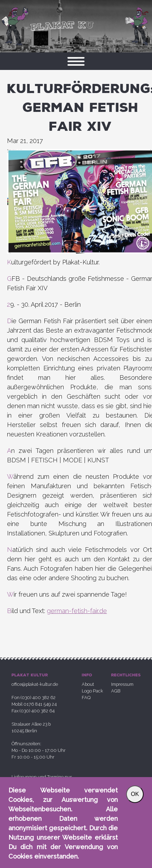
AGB (116, 691)
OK (135, 794)
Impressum (122, 684)
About (88, 684)
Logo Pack (92, 691)
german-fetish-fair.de (77, 611)
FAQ (86, 698)
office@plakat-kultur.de (35, 684)
